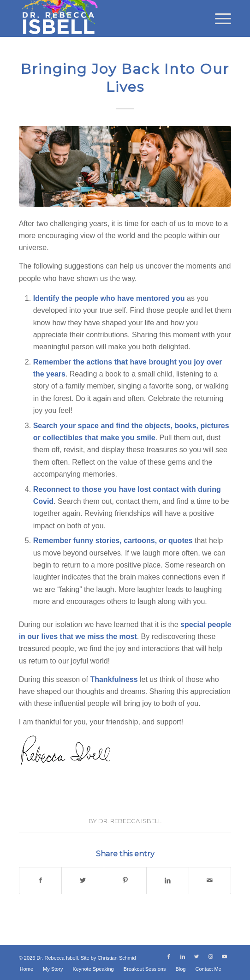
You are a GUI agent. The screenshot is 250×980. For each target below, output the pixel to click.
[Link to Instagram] (210, 956)
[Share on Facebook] (41, 880)
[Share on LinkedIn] (168, 880)
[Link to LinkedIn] (183, 956)
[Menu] (218, 18)
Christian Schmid (116, 958)
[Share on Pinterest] (125, 880)
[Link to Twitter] (196, 956)
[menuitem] (218, 18)
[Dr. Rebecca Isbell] (104, 18)
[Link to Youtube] (224, 956)
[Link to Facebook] (169, 956)
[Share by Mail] (210, 880)
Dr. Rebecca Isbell (130, 821)
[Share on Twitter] (83, 880)
